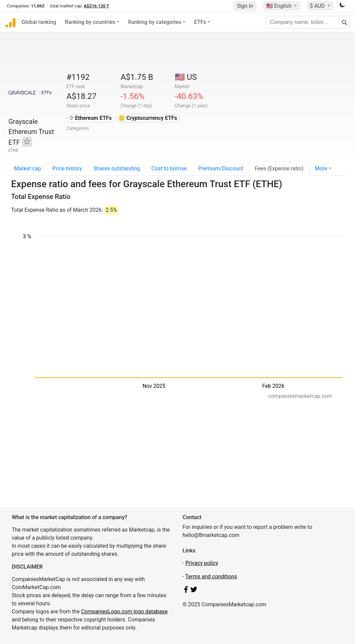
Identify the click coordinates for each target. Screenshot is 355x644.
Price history (67, 168)
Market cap (28, 168)
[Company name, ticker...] (308, 22)
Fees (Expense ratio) (279, 168)
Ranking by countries (90, 22)
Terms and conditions (211, 577)
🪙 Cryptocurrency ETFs (148, 118)
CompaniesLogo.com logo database (124, 612)
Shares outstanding (117, 168)
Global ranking (39, 22)
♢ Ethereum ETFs (90, 118)
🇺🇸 (280, 6)
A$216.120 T (96, 6)
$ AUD (318, 6)
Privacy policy (202, 563)
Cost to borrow (169, 168)
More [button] (321, 168)
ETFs (200, 22)
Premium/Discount (221, 168)
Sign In (245, 6)
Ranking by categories (155, 22)
